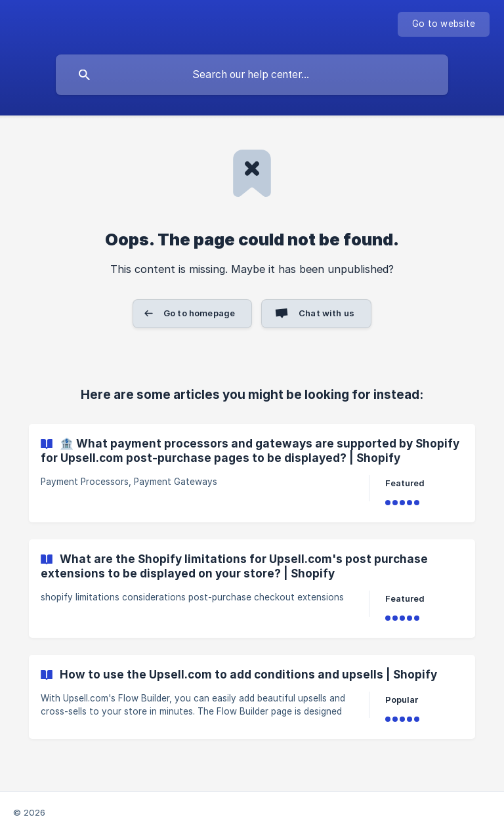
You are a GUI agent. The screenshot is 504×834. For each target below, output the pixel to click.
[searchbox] (252, 75)
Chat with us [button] (326, 313)
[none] (444, 24)
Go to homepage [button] (199, 313)
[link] (252, 473)
